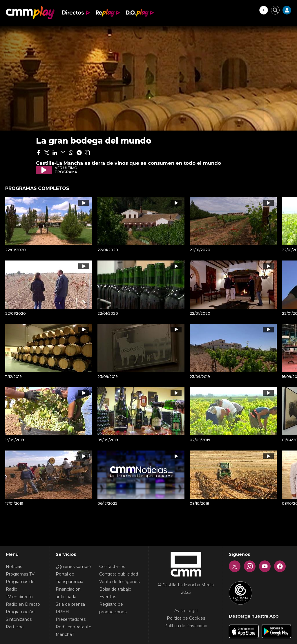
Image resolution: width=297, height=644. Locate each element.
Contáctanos (112, 567)
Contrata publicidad (119, 574)
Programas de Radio (20, 585)
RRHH (62, 612)
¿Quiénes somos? (74, 567)
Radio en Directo (23, 604)
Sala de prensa (70, 604)
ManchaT (65, 634)
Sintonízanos (19, 619)
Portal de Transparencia (69, 578)
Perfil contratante (74, 627)
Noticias (14, 567)
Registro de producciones (113, 608)
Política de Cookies (186, 618)
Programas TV (20, 574)
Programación (20, 612)
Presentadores (71, 619)
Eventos (108, 597)
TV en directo (19, 597)
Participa (15, 627)
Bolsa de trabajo (115, 589)
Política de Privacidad (186, 626)
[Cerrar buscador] (275, 10)
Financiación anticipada (68, 593)
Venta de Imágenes (119, 582)
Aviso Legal (186, 611)
